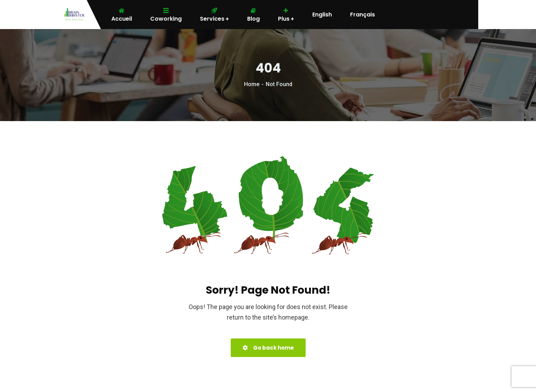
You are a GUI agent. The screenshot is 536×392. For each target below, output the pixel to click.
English (322, 15)
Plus (286, 15)
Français (363, 15)
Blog (253, 15)
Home (252, 84)
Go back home (268, 348)
